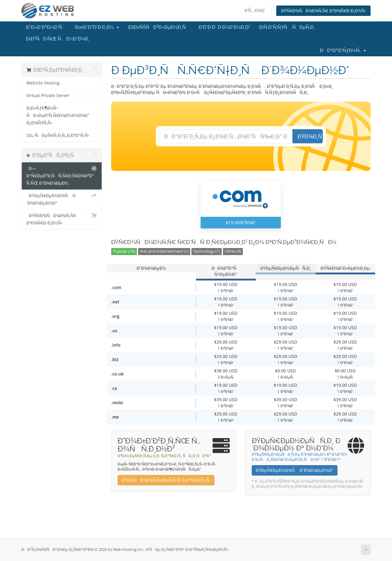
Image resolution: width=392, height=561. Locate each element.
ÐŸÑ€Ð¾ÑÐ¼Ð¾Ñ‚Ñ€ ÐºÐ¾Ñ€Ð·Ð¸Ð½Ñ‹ (323, 11)
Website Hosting (43, 83)
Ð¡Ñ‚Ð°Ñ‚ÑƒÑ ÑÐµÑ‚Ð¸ (287, 27)
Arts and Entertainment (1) (164, 251)
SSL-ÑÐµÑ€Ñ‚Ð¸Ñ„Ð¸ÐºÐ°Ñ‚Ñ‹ (58, 135)
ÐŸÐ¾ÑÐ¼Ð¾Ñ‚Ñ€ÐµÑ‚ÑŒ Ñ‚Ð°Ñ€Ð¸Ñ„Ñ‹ (166, 480)
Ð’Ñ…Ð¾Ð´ (255, 10)
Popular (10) (124, 251)
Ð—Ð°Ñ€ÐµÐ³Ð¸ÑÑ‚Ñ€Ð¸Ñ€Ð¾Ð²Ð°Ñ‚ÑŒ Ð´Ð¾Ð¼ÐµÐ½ (62, 175)
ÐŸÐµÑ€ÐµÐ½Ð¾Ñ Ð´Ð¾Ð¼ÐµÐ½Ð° (62, 199)
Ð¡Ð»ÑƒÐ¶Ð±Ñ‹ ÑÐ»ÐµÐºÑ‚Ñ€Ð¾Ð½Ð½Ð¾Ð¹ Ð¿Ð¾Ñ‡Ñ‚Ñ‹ (58, 115)
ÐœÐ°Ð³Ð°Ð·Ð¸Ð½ (97, 27)
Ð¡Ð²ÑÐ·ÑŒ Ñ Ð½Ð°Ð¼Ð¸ (58, 39)
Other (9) (233, 251)
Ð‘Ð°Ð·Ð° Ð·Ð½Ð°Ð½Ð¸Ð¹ (224, 27)
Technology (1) (207, 251)
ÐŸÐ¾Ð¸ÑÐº (310, 136)
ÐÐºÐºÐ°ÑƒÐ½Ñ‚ (343, 51)
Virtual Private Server (48, 96)
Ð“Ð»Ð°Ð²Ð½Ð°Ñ (46, 27)
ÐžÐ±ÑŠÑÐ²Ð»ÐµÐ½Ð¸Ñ (159, 27)
